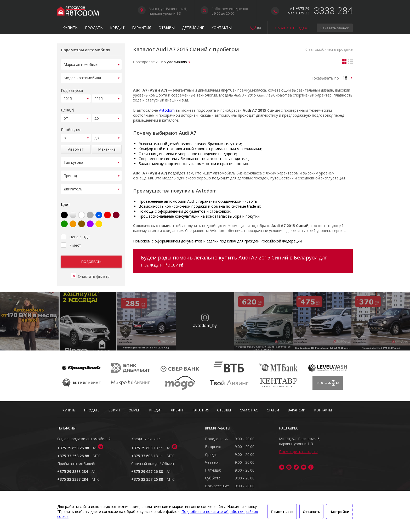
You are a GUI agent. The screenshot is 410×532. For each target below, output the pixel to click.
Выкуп (114, 410)
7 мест (71, 238)
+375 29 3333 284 (73, 471)
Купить (70, 28)
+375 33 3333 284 (73, 479)
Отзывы (167, 28)
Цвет (66, 198)
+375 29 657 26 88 (147, 471)
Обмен (135, 410)
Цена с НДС (75, 230)
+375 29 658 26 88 (73, 448)
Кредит (117, 28)
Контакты (221, 28)
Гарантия (142, 28)
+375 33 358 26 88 (73, 456)
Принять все (282, 512)
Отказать (311, 512)
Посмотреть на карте (298, 452)
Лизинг (177, 410)
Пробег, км (71, 126)
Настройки (339, 512)
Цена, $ (68, 108)
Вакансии (297, 410)
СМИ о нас (249, 410)
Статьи (273, 410)
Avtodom (167, 110)
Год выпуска (72, 89)
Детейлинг (193, 28)
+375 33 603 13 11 (147, 456)
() (259, 28)
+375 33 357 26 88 (147, 479)
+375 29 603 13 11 (147, 448)
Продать (94, 28)
